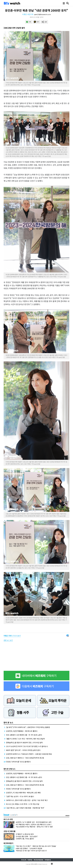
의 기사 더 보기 (12, 636)
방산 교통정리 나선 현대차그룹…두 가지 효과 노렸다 (24, 735)
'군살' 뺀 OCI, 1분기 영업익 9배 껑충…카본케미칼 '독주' (25, 808)
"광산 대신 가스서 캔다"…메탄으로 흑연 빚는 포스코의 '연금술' (36, 846)
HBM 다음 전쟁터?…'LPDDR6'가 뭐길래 (29, 848)
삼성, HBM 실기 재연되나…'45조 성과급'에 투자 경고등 (25, 758)
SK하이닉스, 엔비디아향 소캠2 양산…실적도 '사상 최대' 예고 (27, 800)
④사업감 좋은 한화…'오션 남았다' (27, 836)
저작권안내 (48, 860)
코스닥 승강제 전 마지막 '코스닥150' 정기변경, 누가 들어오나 (27, 746)
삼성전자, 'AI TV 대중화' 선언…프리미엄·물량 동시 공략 (34, 822)
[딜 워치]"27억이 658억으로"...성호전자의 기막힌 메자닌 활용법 (28, 727)
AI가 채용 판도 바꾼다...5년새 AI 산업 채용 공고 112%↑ (34, 824)
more (67, 815)
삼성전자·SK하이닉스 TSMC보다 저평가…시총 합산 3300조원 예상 (29, 754)
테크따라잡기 (8, 843)
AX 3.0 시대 (8, 819)
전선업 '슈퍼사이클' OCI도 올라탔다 (18, 762)
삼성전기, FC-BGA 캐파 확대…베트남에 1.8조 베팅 (23, 793)
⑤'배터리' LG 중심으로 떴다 (25, 834)
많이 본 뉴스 (8, 722)
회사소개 (24, 860)
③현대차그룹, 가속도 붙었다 (25, 839)
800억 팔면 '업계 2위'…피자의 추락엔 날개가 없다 (23, 750)
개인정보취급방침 (38, 860)
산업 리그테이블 (10, 831)
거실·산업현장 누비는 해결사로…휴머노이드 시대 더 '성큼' (34, 827)
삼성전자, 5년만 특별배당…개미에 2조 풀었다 (22, 731)
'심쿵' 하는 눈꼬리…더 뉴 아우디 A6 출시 (20, 796)
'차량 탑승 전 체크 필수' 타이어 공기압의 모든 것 (31, 851)
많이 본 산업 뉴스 (10, 769)
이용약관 (30, 860)
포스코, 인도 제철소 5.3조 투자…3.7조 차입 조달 (23, 804)
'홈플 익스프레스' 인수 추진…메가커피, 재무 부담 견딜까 (25, 739)
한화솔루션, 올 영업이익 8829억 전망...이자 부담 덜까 (24, 743)
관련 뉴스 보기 (8, 640)
